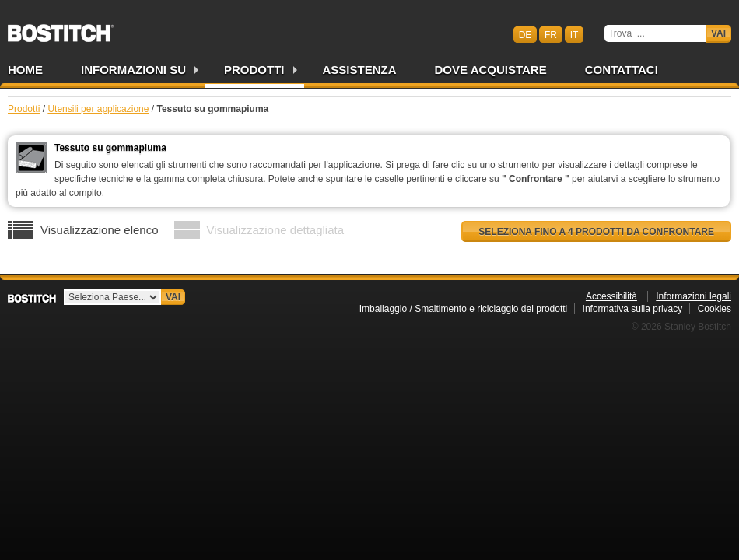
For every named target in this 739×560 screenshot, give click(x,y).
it (574, 34)
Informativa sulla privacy (633, 309)
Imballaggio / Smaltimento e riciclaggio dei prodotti (463, 309)
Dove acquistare (491, 70)
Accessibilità (611, 296)
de (525, 34)
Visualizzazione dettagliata (276, 230)
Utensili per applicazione (98, 109)
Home (25, 70)
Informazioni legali (693, 296)
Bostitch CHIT (61, 28)
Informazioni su (133, 70)
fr (551, 34)
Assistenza (360, 70)
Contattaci (622, 70)
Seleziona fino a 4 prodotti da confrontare (596, 232)
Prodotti (254, 70)
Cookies (714, 309)
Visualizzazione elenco (100, 230)
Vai (718, 33)
